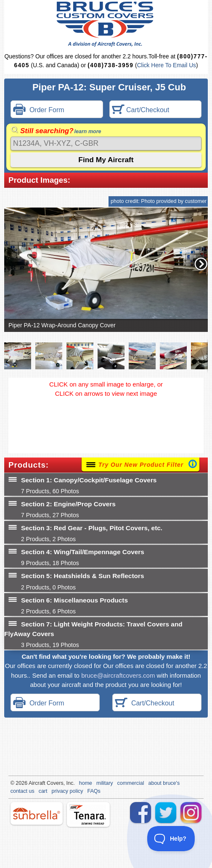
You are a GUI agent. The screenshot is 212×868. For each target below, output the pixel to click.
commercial (131, 783)
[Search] (106, 143)
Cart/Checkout (141, 110)
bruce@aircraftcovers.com (118, 675)
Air (32, 783)
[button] (201, 264)
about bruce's (164, 783)
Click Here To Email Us (167, 65)
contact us (23, 791)
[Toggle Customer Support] (171, 839)
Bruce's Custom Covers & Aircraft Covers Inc (106, 24)
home (86, 783)
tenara (88, 814)
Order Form (39, 110)
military (105, 783)
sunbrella (37, 813)
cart (43, 791)
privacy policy (68, 791)
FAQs (94, 791)
